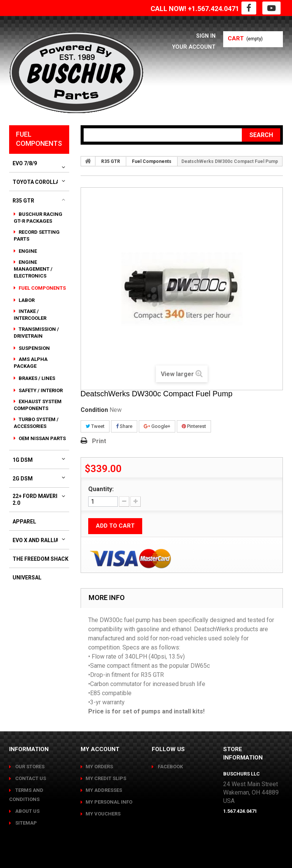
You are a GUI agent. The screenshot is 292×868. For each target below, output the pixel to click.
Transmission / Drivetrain (36, 333)
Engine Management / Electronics (33, 269)
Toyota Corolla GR (40, 182)
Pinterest (194, 426)
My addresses (104, 790)
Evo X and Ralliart (39, 540)
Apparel (24, 522)
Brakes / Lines (36, 378)
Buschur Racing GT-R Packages (38, 218)
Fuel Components (42, 288)
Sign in (205, 36)
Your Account (192, 47)
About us (27, 811)
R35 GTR (23, 201)
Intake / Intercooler (30, 315)
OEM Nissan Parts (42, 438)
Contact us (30, 778)
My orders (99, 767)
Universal (27, 578)
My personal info (109, 802)
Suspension (34, 348)
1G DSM (23, 460)
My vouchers (103, 814)
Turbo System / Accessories (36, 423)
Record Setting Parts (37, 235)
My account (100, 749)
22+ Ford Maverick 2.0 (39, 499)
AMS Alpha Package (31, 363)
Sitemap (25, 823)
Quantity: (101, 489)
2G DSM (23, 479)
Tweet (95, 426)
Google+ (157, 426)
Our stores (29, 767)
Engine (27, 251)
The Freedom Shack (40, 559)
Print (99, 441)
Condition (94, 410)
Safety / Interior (40, 390)
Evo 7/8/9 (25, 163)
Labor (26, 300)
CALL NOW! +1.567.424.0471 (195, 9)
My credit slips (106, 778)
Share (124, 426)
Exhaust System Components (38, 405)
